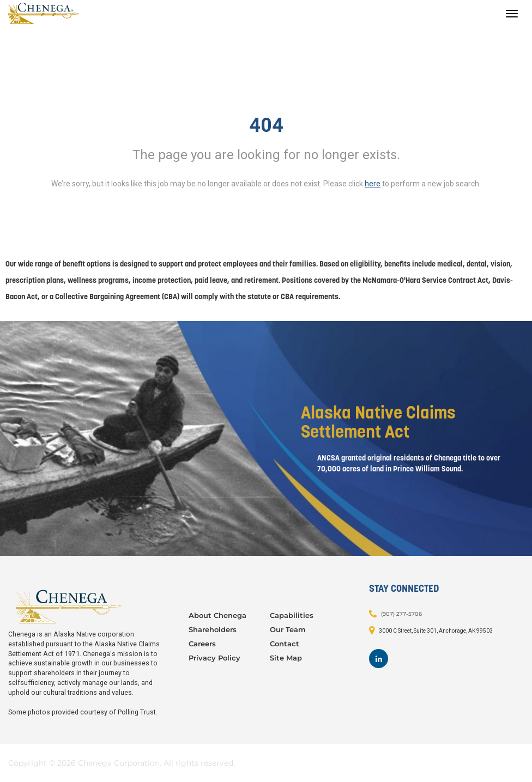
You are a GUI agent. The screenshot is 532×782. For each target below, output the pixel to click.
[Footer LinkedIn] (379, 659)
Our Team (288, 629)
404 (266, 125)
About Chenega (217, 615)
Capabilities (292, 615)
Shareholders (213, 629)
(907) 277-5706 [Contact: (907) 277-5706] (401, 614)
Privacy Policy (214, 658)
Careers (202, 644)
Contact (285, 644)
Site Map (286, 658)
